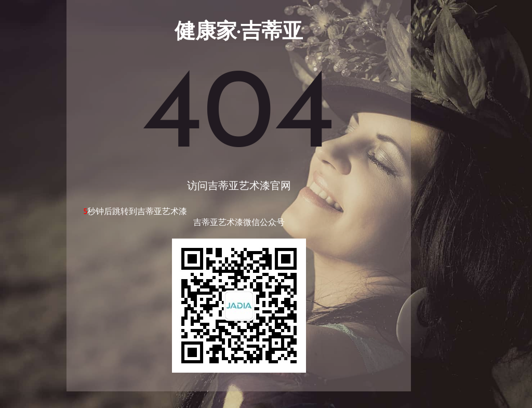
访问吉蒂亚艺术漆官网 (239, 187)
